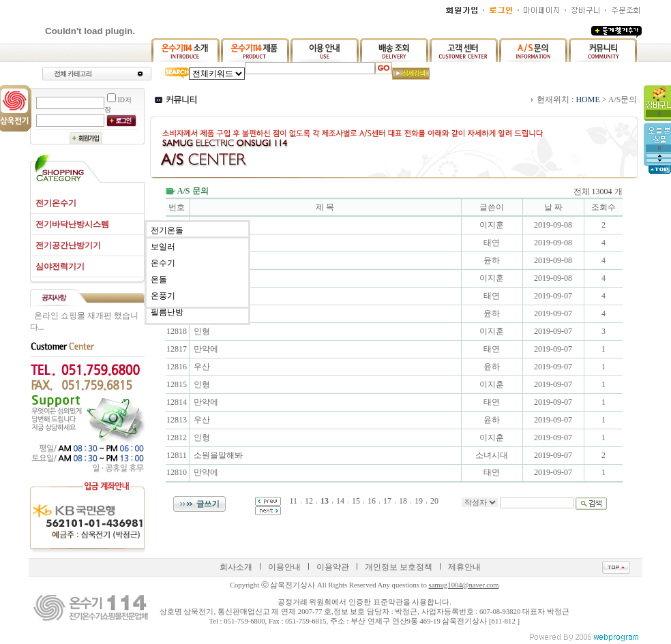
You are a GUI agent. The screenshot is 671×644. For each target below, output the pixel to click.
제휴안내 (464, 567)
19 (419, 501)
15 (356, 501)
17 (387, 501)
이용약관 (333, 567)
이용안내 (284, 567)
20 (434, 501)
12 (309, 501)
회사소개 (236, 567)
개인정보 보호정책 (399, 567)
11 (293, 501)
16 (372, 501)
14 (340, 501)
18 (403, 501)
